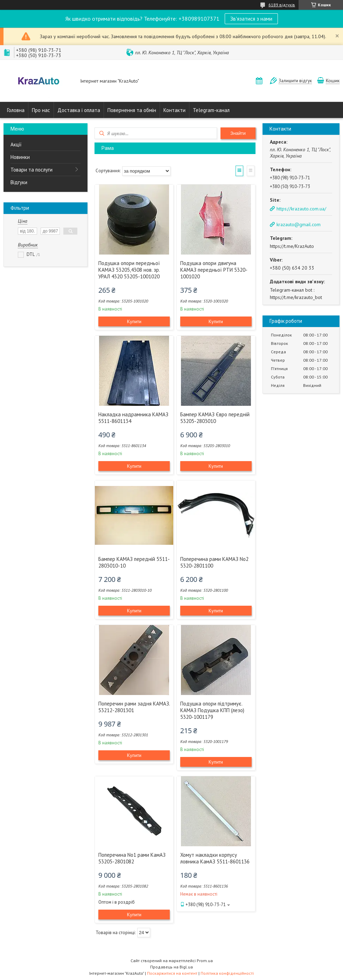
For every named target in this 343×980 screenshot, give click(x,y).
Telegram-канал (211, 110)
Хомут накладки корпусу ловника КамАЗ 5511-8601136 (215, 858)
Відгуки (19, 182)
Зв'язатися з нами (251, 19)
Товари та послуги (31, 170)
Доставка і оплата (79, 110)
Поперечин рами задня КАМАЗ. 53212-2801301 (134, 707)
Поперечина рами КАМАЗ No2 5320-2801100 (214, 562)
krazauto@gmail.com (299, 224)
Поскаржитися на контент (172, 973)
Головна (16, 110)
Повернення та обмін (132, 110)
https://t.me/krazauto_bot (296, 297)
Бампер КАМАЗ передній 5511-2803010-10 (134, 562)
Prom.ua (205, 961)
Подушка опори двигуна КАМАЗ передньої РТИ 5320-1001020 (214, 270)
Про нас (41, 110)
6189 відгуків (282, 5)
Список (251, 171)
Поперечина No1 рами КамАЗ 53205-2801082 (132, 858)
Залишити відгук (295, 81)
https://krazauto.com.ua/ (301, 209)
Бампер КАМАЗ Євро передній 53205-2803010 (215, 418)
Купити (134, 321)
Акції (16, 144)
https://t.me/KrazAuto (292, 246)
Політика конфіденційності (227, 973)
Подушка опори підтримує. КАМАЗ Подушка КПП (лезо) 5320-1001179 (212, 710)
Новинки (20, 157)
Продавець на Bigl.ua (171, 967)
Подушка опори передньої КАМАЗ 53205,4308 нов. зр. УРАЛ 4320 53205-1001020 (129, 270)
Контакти (174, 110)
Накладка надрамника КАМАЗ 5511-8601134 (133, 418)
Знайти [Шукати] (238, 133)
